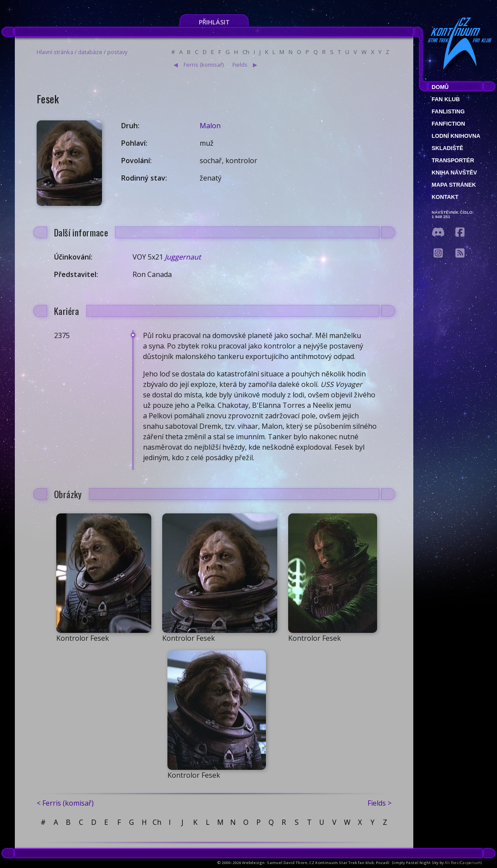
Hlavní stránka (55, 52)
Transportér (453, 160)
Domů (440, 87)
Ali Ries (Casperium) (463, 863)
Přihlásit (214, 22)
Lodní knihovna (456, 136)
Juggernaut (183, 257)
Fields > (380, 803)
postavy (117, 52)
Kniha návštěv (454, 173)
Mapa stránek (454, 185)
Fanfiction (448, 124)
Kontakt (445, 197)
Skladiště (448, 148)
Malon (210, 126)
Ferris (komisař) (204, 65)
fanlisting (448, 111)
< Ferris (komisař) (65, 803)
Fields (240, 65)
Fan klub (446, 99)
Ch (246, 52)
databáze (90, 52)
